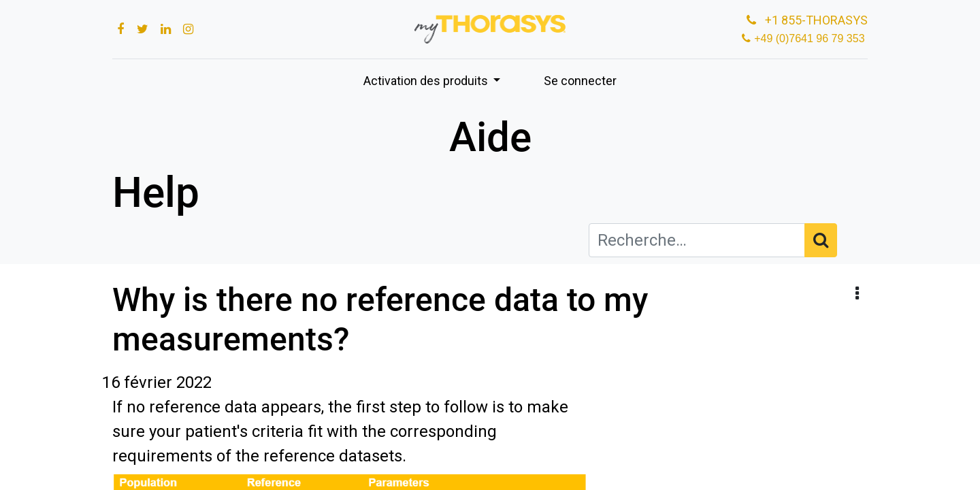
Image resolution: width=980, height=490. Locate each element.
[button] (857, 294)
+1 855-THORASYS (806, 20)
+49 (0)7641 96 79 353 (811, 38)
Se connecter (580, 81)
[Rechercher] (821, 240)
